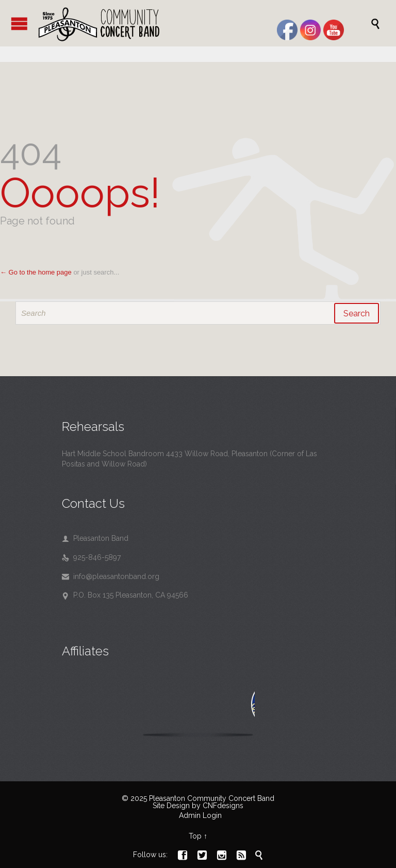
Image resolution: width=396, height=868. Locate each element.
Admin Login (200, 815)
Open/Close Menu (19, 23)
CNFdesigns (223, 806)
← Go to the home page (36, 272)
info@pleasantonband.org (111, 576)
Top (195, 836)
